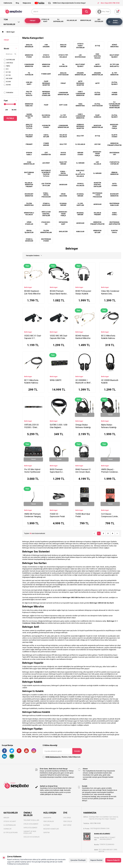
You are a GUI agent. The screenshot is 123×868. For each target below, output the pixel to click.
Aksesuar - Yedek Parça (114, 126)
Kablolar (80, 231)
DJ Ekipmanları (10, 825)
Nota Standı (114, 185)
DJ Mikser (80, 163)
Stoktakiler (9, 93)
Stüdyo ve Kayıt (45, 20)
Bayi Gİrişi (67, 825)
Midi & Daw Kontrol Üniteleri (46, 214)
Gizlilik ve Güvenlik (32, 837)
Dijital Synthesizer (97, 105)
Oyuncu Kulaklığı (80, 185)
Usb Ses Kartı (29, 83)
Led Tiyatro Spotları (46, 185)
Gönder (77, 751)
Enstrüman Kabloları (114, 204)
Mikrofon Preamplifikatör (114, 144)
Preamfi (29, 144)
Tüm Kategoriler (12, 22)
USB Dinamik (46, 46)
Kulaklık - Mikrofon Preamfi (29, 185)
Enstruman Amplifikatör (114, 223)
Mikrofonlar (86, 20)
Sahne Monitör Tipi (29, 116)
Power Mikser (114, 94)
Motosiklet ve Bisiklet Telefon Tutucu (46, 173)
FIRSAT (6, 40)
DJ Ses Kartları (80, 204)
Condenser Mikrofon (29, 65)
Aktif (97, 83)
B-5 (6, 69)
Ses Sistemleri (99, 20)
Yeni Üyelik (68, 821)
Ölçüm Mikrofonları (46, 231)
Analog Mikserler (29, 46)
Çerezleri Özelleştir (78, 860)
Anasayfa (47, 818)
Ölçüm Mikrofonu (29, 204)
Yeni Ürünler (49, 821)
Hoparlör (8, 829)
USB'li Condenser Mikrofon (80, 94)
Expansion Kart (63, 223)
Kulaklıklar (72, 20)
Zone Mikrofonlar (29, 163)
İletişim (46, 825)
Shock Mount (63, 154)
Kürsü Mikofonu (114, 46)
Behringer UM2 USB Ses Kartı (74, 597)
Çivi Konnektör (46, 154)
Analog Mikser (63, 46)
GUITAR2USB (9, 60)
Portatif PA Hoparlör (114, 163)
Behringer (28, 287)
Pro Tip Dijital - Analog (29, 94)
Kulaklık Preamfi (29, 136)
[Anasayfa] (3, 32)
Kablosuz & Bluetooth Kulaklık (80, 173)
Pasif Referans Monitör (46, 83)
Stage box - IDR (46, 223)
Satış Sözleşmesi (30, 828)
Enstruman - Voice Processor (97, 195)
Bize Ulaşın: (109, 3)
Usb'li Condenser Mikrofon (80, 116)
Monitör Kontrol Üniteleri (97, 185)
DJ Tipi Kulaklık (63, 116)
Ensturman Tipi (29, 173)
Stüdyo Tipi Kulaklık (63, 56)
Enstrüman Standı (46, 240)
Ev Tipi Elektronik (11, 833)
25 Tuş (97, 46)
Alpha (7, 66)
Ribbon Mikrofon (114, 173)
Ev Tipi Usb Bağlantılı (114, 65)
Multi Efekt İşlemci (114, 56)
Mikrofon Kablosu (46, 65)
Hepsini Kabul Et (113, 860)
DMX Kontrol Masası (97, 56)
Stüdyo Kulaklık (46, 56)
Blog (17, 3)
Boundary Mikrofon (29, 195)
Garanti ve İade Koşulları (30, 832)
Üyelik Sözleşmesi (31, 824)
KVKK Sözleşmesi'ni (53, 757)
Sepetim (46, 833)
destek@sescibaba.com (100, 828)
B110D (7, 72)
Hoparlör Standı (46, 126)
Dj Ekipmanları (58, 20)
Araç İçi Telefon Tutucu (29, 126)
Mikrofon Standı (29, 56)
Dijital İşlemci (114, 83)
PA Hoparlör (63, 65)
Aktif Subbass (97, 65)
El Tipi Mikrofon (114, 74)
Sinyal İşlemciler (29, 231)
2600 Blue (8, 63)
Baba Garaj (115, 22)
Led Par (97, 144)
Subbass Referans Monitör (80, 126)
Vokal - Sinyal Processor (63, 173)
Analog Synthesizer (63, 74)
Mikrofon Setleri (97, 231)
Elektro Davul (114, 231)
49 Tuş (97, 136)
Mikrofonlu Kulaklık (29, 214)
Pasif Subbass (97, 116)
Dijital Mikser (97, 94)
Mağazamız (27, 3)
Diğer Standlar (29, 223)
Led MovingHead (80, 56)
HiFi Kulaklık (97, 163)
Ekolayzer (63, 231)
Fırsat (33, 21)
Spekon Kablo (29, 154)
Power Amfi (46, 74)
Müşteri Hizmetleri (51, 829)
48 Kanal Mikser (80, 214)
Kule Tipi (80, 136)
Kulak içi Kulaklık (63, 136)
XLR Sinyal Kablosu (46, 116)
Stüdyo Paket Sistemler (80, 46)
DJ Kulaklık (80, 144)
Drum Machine (63, 195)
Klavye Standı (114, 136)
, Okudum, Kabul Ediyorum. (62, 757)
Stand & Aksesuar (46, 204)
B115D (7, 75)
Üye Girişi (67, 818)
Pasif (46, 105)
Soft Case (63, 105)
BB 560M (8, 79)
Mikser (6, 818)
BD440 (7, 85)
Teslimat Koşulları (31, 820)
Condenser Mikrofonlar (63, 94)
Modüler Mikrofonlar (97, 126)
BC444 (7, 82)
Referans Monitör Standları (46, 94)
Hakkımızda (8, 3)
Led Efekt (46, 163)
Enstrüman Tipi (114, 154)
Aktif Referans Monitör (80, 83)
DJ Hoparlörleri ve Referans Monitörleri (114, 105)
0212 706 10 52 (95, 823)
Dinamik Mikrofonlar (80, 74)
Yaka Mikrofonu (80, 105)
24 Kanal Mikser (80, 195)
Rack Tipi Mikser (63, 163)
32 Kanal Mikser (63, 204)
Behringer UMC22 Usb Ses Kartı (102, 603)
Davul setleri (46, 136)
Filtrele (10, 118)
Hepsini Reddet (96, 860)
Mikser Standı (80, 154)
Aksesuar (63, 185)
